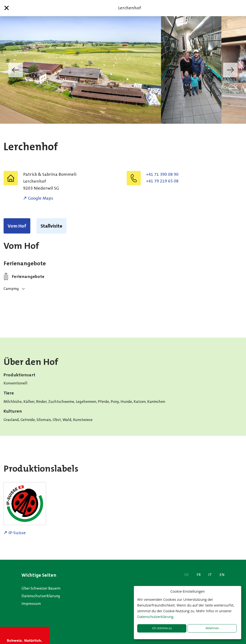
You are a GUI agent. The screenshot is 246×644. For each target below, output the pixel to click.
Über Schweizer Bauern (41, 588)
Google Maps (41, 198)
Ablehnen (212, 628)
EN (222, 575)
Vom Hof (17, 226)
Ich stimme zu (162, 628)
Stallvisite (51, 226)
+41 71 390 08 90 (162, 174)
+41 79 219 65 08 (162, 181)
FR (199, 575)
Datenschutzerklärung (41, 596)
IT (210, 575)
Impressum (31, 604)
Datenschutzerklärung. (156, 617)
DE (187, 575)
